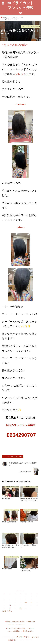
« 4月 (4, 611)
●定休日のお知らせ (28, 631)
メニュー (31, 628)
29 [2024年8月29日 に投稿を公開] (20, 608)
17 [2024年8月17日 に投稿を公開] (31, 603)
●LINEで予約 (31, 621)
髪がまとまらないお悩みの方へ (16, 621)
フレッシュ (22, 74)
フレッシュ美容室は (14, 631)
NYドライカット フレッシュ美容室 (21, 8)
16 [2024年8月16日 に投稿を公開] (26, 603)
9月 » (10, 611)
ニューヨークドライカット (17, 624)
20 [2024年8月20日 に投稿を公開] (10, 605)
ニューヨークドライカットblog (13, 456)
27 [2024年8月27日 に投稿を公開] (10, 608)
